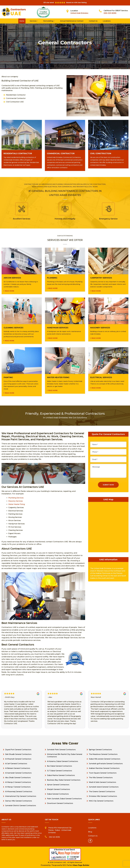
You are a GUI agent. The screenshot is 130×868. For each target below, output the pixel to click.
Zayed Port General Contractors (18, 750)
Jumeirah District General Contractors (21, 806)
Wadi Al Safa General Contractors (102, 782)
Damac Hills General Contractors (19, 801)
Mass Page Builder (81, 865)
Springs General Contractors (100, 750)
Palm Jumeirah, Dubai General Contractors (64, 799)
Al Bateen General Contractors (18, 768)
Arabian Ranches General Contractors (104, 768)
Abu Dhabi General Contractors (18, 778)
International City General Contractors (21, 796)
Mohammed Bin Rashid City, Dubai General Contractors (65, 755)
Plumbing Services (16, 498)
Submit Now (108, 485)
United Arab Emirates (79, 13)
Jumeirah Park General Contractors (61, 750)
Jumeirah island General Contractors (104, 787)
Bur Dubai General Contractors (60, 766)
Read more (9, 291)
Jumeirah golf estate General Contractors (106, 764)
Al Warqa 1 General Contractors (18, 787)
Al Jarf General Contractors (16, 764)
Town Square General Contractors (103, 773)
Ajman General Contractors (58, 785)
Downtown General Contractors (60, 803)
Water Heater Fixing (17, 504)
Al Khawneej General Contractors (19, 792)
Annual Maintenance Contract (72, 21)
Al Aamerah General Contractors (18, 773)
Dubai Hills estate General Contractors (105, 759)
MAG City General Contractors (101, 801)
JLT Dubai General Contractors (60, 771)
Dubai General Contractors (58, 794)
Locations (107, 21)
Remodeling (49, 21)
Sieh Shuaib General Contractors (18, 754)
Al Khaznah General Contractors (18, 759)
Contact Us (93, 21)
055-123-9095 (110, 13)
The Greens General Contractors (102, 792)
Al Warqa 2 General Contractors (18, 782)
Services (34, 21)
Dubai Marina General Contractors (61, 775)
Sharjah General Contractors (58, 789)
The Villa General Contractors (101, 778)
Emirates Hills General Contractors (103, 796)
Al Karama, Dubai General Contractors (63, 761)
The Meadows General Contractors (103, 754)
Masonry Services (16, 501)
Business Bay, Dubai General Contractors (64, 780)
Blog (90, 832)
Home (22, 21)
